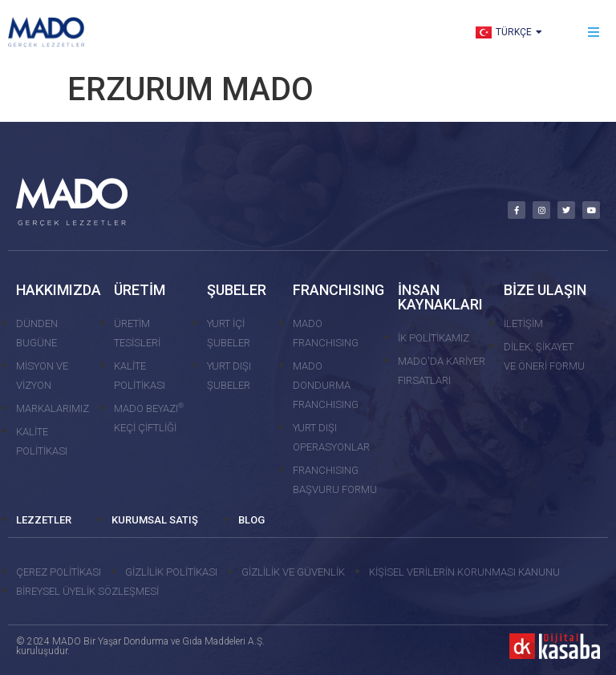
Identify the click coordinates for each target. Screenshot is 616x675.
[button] (594, 32)
